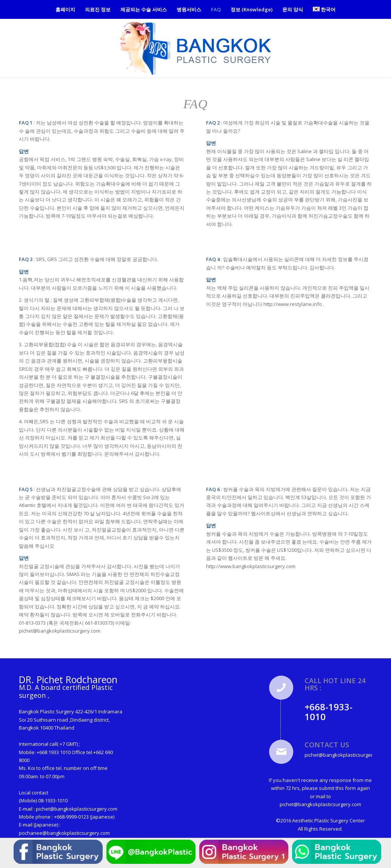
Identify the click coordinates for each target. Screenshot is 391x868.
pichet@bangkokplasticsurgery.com (77, 809)
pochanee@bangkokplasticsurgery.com (64, 833)
